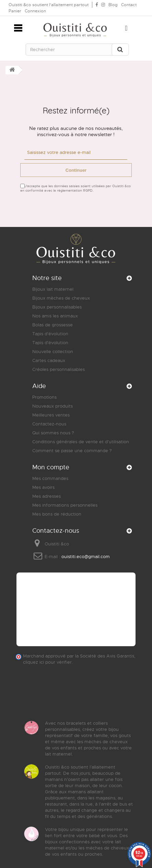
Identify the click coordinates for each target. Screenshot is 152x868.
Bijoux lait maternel (53, 289)
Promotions (44, 397)
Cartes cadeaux (49, 360)
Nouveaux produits (52, 406)
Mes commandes (50, 478)
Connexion (35, 11)
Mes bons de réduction (57, 514)
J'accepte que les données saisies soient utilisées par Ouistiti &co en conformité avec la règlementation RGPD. (75, 188)
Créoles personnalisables (59, 369)
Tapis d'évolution (50, 334)
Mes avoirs (43, 487)
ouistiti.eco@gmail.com (86, 557)
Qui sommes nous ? (53, 433)
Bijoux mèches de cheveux (61, 298)
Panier (15, 11)
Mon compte (51, 467)
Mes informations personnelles (65, 505)
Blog (113, 5)
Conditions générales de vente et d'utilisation (81, 442)
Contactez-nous (49, 424)
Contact (129, 5)
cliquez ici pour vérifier (47, 662)
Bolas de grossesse (52, 325)
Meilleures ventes (51, 415)
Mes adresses (46, 496)
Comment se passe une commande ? (72, 451)
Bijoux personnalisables (57, 307)
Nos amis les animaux (55, 316)
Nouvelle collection (53, 352)
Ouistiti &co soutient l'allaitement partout (49, 5)
